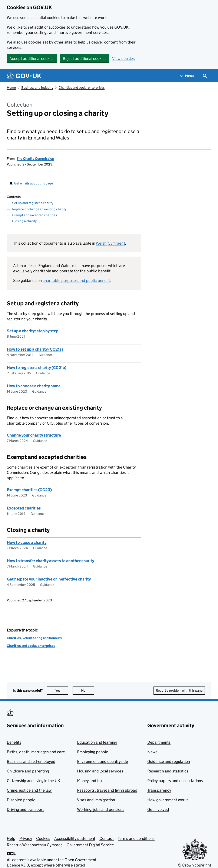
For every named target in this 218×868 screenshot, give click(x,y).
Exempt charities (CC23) (29, 490)
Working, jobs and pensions (101, 809)
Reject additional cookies (85, 59)
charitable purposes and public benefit (76, 281)
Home (11, 88)
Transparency (159, 790)
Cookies (43, 838)
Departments (159, 742)
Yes (62, 690)
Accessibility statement (75, 838)
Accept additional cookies (32, 59)
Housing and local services (100, 771)
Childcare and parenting (28, 771)
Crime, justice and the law (29, 790)
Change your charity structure (34, 435)
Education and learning (97, 742)
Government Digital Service (90, 845)
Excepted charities (24, 508)
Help (11, 838)
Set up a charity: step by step (33, 331)
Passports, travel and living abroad (107, 790)
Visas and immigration (96, 800)
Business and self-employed (31, 761)
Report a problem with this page (179, 690)
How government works (168, 800)
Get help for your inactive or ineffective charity (49, 579)
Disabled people (21, 800)
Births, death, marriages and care (36, 752)
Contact (107, 838)
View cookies (123, 59)
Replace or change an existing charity (39, 209)
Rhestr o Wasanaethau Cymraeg (35, 845)
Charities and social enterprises (82, 88)
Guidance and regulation (169, 761)
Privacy (26, 838)
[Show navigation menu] (187, 76)
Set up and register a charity (33, 203)
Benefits (14, 742)
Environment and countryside (103, 761)
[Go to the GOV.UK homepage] (24, 76)
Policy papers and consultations (175, 781)
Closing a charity (24, 221)
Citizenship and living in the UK (33, 781)
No (88, 690)
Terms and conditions (136, 838)
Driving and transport (25, 809)
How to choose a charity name (34, 386)
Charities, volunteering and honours (34, 638)
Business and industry (37, 88)
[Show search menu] (205, 76)
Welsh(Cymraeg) (110, 243)
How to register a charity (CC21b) (37, 368)
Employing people (93, 752)
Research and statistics (168, 771)
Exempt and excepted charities (34, 215)
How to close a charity (27, 542)
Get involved (158, 809)
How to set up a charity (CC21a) (35, 349)
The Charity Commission (35, 159)
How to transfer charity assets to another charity (50, 561)
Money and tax (90, 781)
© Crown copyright (195, 865)
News (152, 752)
